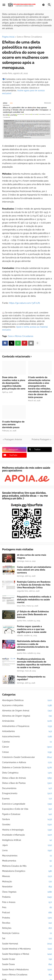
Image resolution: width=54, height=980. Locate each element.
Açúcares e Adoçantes (27, 706)
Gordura (27, 819)
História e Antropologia (27, 830)
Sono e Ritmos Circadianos (29, 37)
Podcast (27, 913)
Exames (27, 799)
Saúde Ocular (27, 959)
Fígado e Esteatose (27, 814)
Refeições (27, 928)
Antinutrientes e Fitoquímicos (27, 726)
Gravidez (27, 825)
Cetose (27, 752)
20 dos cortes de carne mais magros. (32, 556)
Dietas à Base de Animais (27, 778)
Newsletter (27, 887)
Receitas (27, 923)
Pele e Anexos (27, 902)
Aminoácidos (27, 721)
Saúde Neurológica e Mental (27, 954)
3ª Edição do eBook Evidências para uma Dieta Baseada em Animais (33, 614)
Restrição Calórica (27, 933)
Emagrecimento (27, 794)
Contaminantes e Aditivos (27, 763)
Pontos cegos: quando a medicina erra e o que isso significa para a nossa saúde (32, 629)
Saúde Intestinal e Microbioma (27, 949)
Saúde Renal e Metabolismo (27, 970)
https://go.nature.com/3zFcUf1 (24, 303)
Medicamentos (27, 861)
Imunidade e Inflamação (27, 835)
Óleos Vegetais (27, 892)
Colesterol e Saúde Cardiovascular (27, 757)
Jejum (27, 845)
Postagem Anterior (13, 439)
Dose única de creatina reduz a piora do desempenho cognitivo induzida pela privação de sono (14, 383)
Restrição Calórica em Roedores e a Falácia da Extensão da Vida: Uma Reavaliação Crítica (34, 585)
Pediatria (27, 897)
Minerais (27, 876)
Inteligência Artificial (27, 840)
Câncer (27, 747)
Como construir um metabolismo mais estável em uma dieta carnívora (34, 570)
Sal (27, 939)
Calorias (27, 742)
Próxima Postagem (41, 439)
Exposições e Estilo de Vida (27, 809)
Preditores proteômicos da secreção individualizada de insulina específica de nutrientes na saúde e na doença (34, 663)
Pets (27, 908)
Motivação (27, 882)
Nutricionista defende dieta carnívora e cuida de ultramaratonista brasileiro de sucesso (33, 646)
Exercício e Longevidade (27, 804)
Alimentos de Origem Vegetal (27, 716)
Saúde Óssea (27, 964)
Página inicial (8, 37)
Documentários (27, 788)
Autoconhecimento (27, 737)
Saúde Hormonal (27, 944)
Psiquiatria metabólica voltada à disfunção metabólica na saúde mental (34, 600)
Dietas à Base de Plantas (27, 783)
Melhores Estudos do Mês (27, 866)
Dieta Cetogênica (27, 773)
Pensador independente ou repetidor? (31, 678)
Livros (27, 851)
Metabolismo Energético (27, 871)
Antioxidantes (27, 731)
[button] (4, 5)
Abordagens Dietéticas (27, 700)
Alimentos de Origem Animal (27, 711)
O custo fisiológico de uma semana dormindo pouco (13, 425)
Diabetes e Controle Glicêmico (27, 768)
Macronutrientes (27, 856)
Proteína (27, 918)
